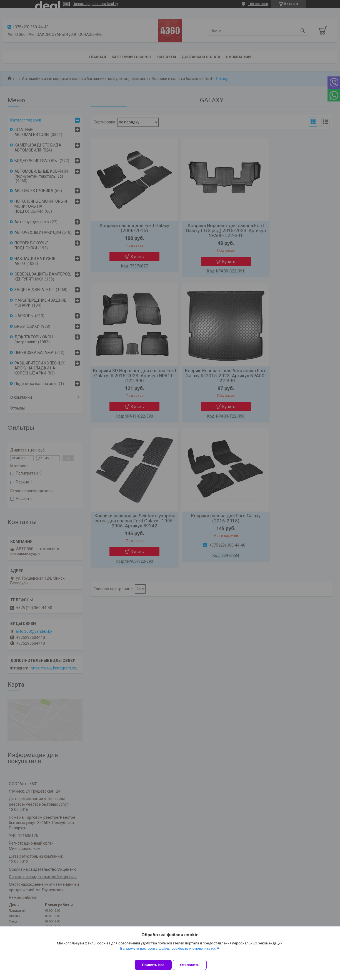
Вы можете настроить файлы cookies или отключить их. (168, 953)
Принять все (153, 965)
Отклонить (194, 965)
